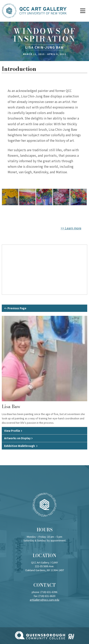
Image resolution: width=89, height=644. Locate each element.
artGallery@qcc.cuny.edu (44, 600)
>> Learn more (71, 228)
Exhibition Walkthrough (20, 446)
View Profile (12, 431)
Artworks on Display (17, 438)
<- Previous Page (15, 308)
